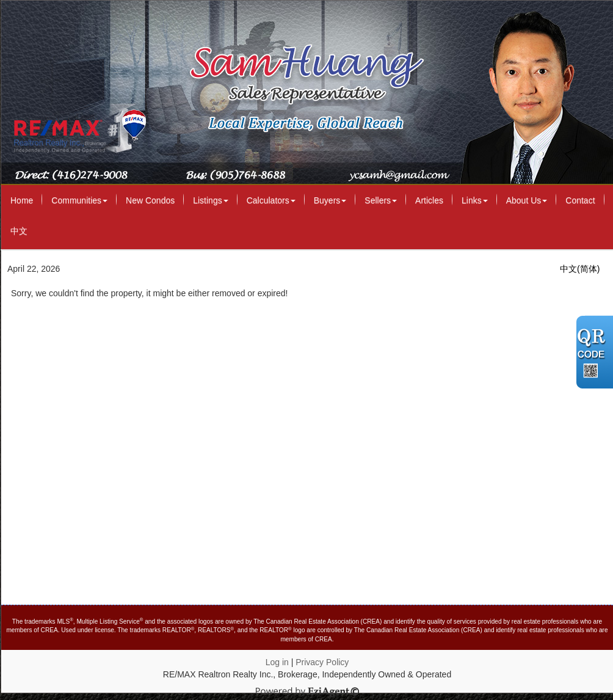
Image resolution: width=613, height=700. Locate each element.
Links (475, 200)
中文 (19, 231)
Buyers (330, 200)
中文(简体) (580, 269)
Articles (429, 200)
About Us (527, 200)
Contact (580, 200)
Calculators (271, 200)
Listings (210, 200)
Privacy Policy (322, 662)
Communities (79, 200)
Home (22, 200)
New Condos (150, 200)
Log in (277, 662)
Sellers (381, 200)
